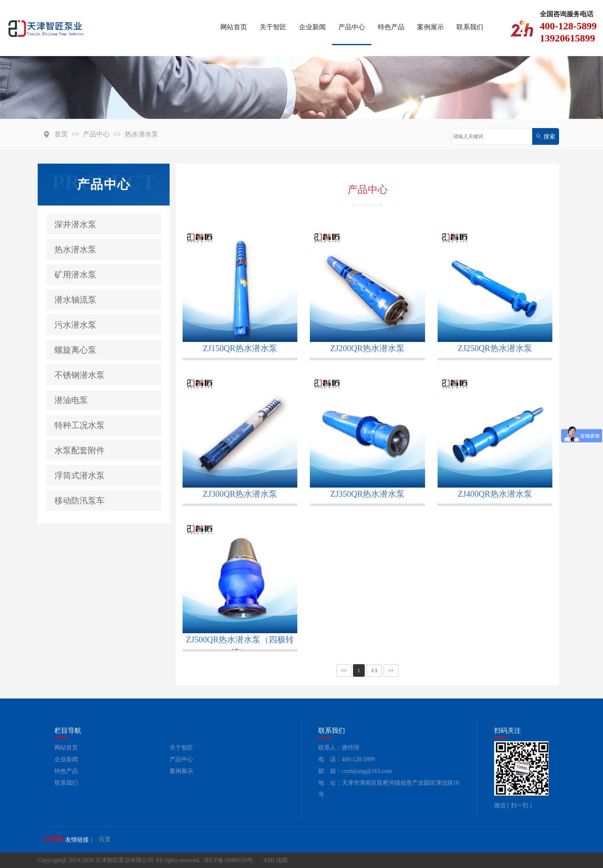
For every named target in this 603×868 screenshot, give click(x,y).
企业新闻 (312, 27)
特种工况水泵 (80, 425)
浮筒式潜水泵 (80, 475)
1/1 (374, 670)
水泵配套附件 (80, 450)
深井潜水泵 (75, 224)
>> (391, 670)
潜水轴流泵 (75, 300)
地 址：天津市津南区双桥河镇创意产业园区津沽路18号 (389, 789)
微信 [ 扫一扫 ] (513, 805)
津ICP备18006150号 (228, 860)
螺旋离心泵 (75, 350)
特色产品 (391, 27)
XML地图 (275, 860)
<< (344, 670)
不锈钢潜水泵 (80, 375)
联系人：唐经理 (339, 748)
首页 (61, 134)
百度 (105, 839)
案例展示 (430, 27)
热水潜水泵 (142, 134)
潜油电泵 (71, 400)
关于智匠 (273, 27)
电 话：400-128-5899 (347, 759)
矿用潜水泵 (75, 275)
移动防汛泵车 (80, 501)
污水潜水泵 (75, 325)
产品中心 (352, 27)
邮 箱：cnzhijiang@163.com (355, 771)
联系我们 (470, 27)
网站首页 (234, 27)
